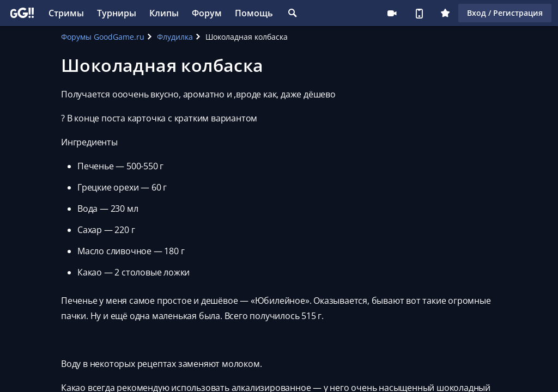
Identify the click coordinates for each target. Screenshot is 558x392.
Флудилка (175, 37)
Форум (207, 13)
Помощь (254, 13)
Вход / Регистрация (505, 13)
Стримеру (392, 13)
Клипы (164, 13)
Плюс (445, 13)
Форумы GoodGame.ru (103, 37)
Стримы (66, 13)
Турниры (117, 13)
